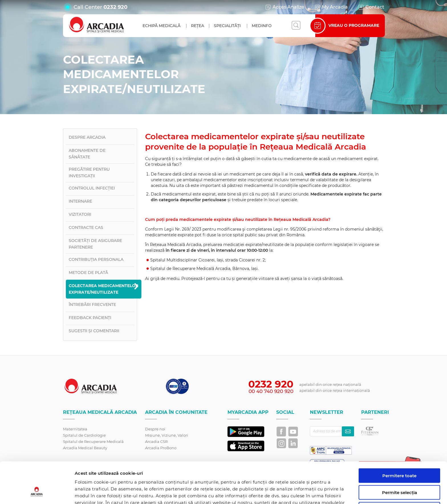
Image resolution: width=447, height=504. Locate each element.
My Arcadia (331, 7)
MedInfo (262, 26)
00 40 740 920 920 (271, 391)
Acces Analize (285, 7)
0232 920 (115, 7)
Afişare (295, 493)
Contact (371, 7)
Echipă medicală (161, 26)
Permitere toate (399, 440)
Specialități (227, 26)
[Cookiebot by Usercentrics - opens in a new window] (37, 493)
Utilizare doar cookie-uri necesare (400, 476)
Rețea (198, 26)
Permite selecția (400, 457)
